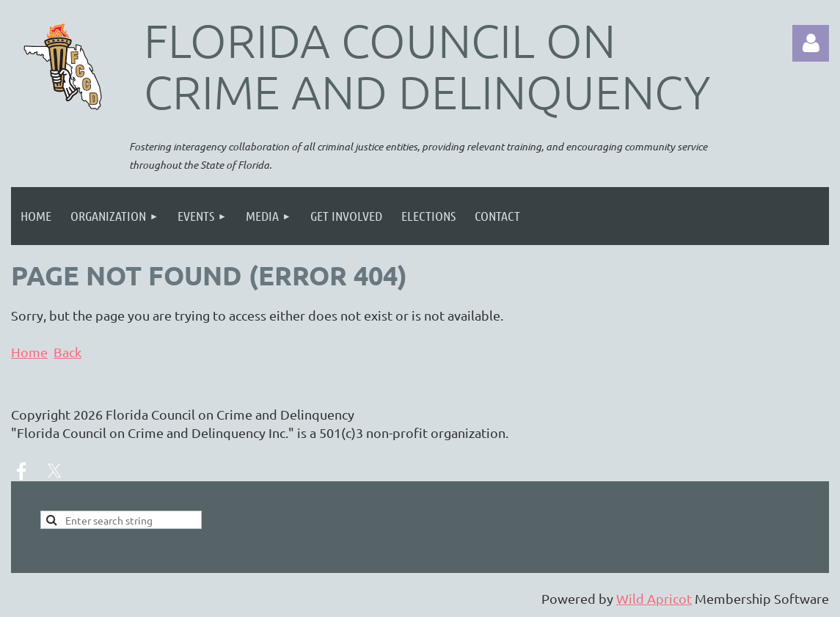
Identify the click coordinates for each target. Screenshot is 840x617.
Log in (811, 43)
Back (67, 352)
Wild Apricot (654, 598)
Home (29, 352)
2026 (88, 414)
